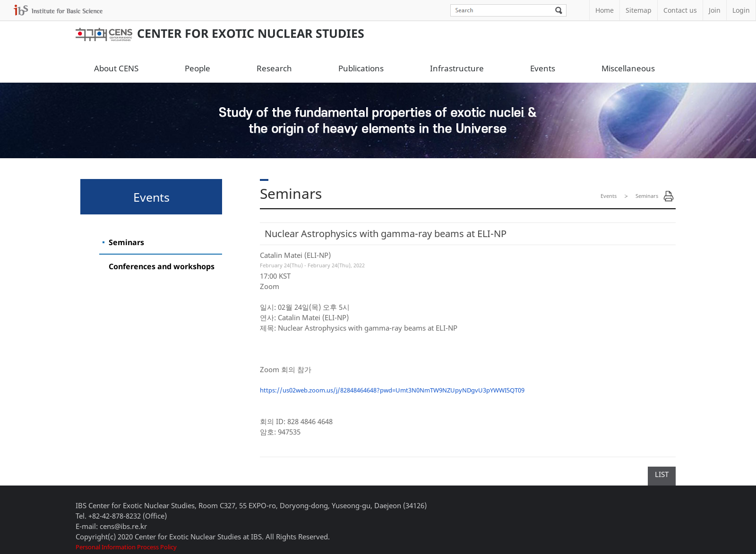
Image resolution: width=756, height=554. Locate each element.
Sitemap (639, 10)
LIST (662, 474)
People (198, 68)
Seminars (126, 242)
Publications (361, 68)
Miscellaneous (628, 68)
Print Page (669, 196)
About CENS (116, 68)
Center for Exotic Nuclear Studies (220, 33)
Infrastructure (457, 68)
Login (741, 10)
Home (605, 10)
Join (715, 10)
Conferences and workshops (162, 266)
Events (543, 68)
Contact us (680, 10)
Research (274, 68)
